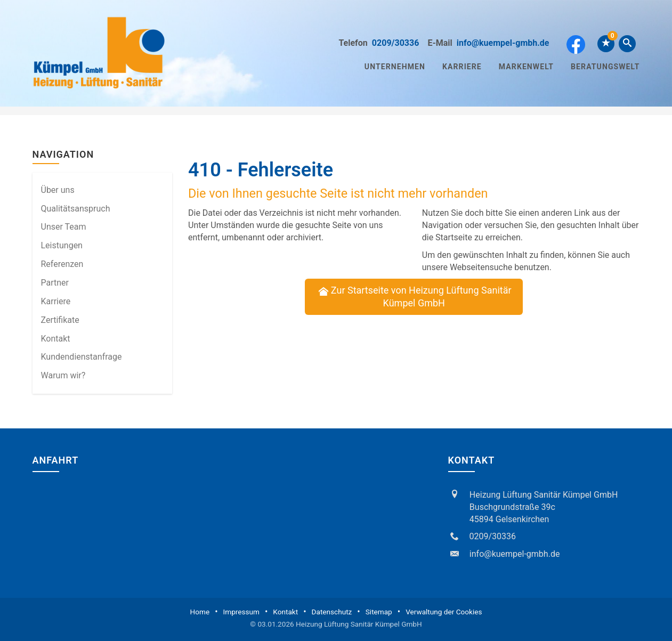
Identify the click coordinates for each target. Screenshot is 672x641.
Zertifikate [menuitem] (60, 320)
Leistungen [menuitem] (62, 245)
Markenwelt (526, 67)
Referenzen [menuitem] (62, 264)
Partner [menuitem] (55, 283)
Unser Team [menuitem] (64, 227)
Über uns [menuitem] (58, 190)
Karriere (462, 67)
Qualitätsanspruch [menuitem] (76, 209)
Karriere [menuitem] (56, 301)
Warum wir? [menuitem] (63, 375)
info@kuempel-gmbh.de (503, 43)
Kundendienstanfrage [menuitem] (82, 357)
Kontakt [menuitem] (56, 339)
